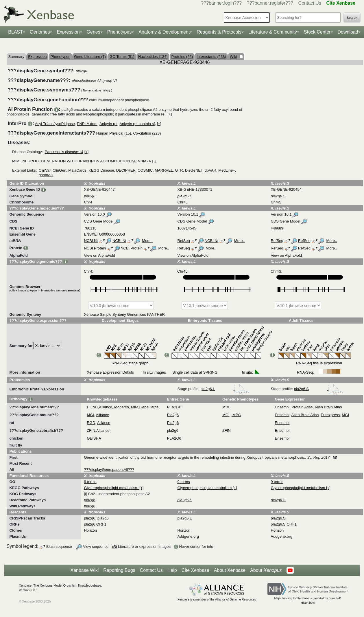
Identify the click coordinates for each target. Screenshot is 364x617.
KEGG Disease (101, 170)
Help (172, 570)
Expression (68, 32)
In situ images (154, 372)
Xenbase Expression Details (110, 372)
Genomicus (136, 314)
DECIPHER (126, 170)
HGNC (92, 407)
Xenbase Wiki (84, 570)
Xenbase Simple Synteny (105, 314)
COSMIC (145, 170)
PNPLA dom (87, 124)
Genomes (40, 32)
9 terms (90, 482)
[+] (170, 114)
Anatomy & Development (164, 32)
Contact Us (310, 3)
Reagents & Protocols (219, 32)
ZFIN (91, 430)
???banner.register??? (270, 3)
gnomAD (46, 175)
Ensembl (282, 407)
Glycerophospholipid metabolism (111, 488)
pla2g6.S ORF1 (284, 524)
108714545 (187, 228)
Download (348, 32)
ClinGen (59, 170)
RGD (91, 423)
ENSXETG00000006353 (104, 234)
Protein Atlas (302, 407)
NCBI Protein (95, 248)
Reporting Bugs (119, 570)
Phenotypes (120, 32)
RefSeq (183, 241)
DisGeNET (194, 170)
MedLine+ (227, 170)
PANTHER (156, 314)
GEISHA (94, 438)
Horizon (90, 530)
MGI (90, 415)
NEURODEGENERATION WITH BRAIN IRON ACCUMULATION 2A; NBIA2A (86, 161)
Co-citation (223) (147, 133)
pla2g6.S (318, 389)
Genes (94, 32)
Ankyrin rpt (108, 124)
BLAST (15, 32)
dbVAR (210, 170)
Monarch (122, 407)
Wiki (236, 57)
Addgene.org (188, 536)
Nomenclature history (97, 90)
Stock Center (317, 32)
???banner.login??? (221, 3)
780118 (90, 228)
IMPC (236, 415)
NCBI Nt (91, 241)
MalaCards (77, 170)
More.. (147, 241)
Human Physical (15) (114, 133)
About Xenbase (230, 570)
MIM (135, 407)
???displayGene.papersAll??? (109, 470)
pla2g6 (173, 430)
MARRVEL (164, 170)
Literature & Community (273, 32)
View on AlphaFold (99, 255)
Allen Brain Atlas (328, 407)
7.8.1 (34, 590)
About (266, 570)
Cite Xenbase (195, 570)
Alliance (106, 407)
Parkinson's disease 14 (64, 152)
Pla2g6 (173, 415)
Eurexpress (330, 415)
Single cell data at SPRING (195, 372)
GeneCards (149, 407)
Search (352, 18)
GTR (179, 170)
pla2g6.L (225, 389)
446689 (277, 228)
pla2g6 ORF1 (95, 524)
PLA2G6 (174, 407)
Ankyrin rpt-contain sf (137, 124)
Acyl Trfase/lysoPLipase (55, 124)
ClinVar (45, 170)
